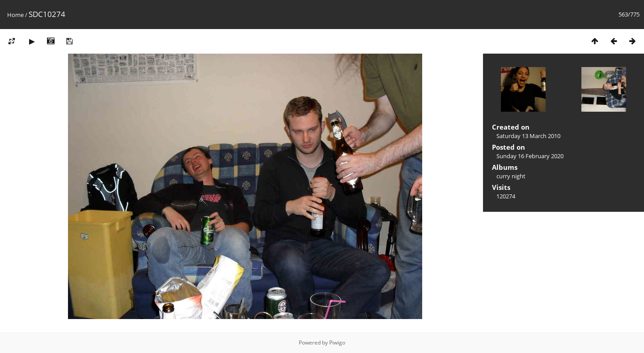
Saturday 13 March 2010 (528, 136)
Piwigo (337, 342)
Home (15, 15)
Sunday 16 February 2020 (530, 156)
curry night (511, 176)
